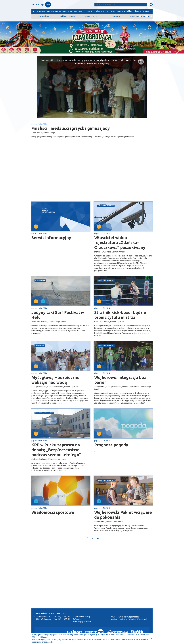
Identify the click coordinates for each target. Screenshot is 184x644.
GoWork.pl (78, 619)
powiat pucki (40, 280)
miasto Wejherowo (106, 206)
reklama (130, 11)
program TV (89, 11)
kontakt (146, 11)
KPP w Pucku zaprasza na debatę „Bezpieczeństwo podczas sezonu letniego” (56, 450)
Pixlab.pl (146, 619)
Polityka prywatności (82, 622)
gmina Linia (40, 345)
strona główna (39, 11)
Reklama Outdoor (68, 16)
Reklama (116, 16)
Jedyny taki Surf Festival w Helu (58, 315)
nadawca (121, 11)
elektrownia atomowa (106, 11)
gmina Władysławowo (44, 413)
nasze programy (54, 11)
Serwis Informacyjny (51, 238)
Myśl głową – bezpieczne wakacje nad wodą (55, 380)
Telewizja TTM (135, 619)
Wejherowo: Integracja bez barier (120, 380)
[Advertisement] (62, 176)
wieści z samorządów (72, 11)
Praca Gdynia (44, 16)
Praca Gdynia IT (92, 16)
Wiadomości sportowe (53, 512)
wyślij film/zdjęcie (144, 16)
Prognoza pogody (111, 445)
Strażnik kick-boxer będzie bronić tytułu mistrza (120, 315)
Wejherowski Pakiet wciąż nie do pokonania (123, 515)
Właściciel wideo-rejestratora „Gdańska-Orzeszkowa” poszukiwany (120, 243)
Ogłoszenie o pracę (81, 617)
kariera (138, 11)
